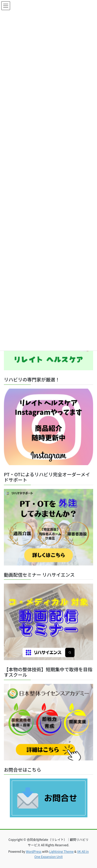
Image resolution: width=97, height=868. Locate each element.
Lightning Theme (61, 851)
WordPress (34, 851)
